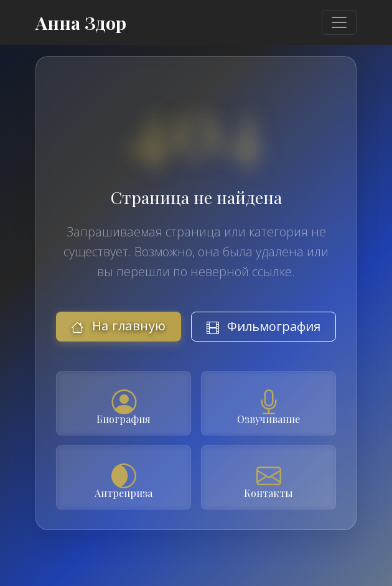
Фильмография (264, 326)
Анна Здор (81, 22)
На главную (119, 326)
